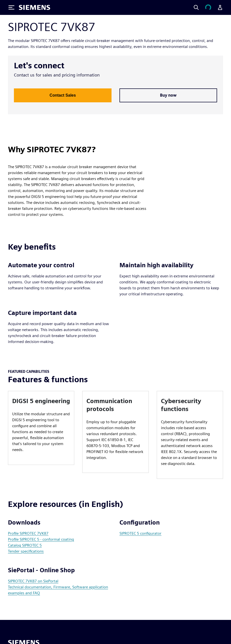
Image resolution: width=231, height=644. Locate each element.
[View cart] (208, 7)
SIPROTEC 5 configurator (140, 533)
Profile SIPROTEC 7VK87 (28, 533)
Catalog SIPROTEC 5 (25, 545)
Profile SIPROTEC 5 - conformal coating (41, 539)
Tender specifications (26, 551)
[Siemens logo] (35, 7)
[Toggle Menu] (11, 7)
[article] (41, 428)
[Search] (196, 7)
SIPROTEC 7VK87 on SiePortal (33, 581)
